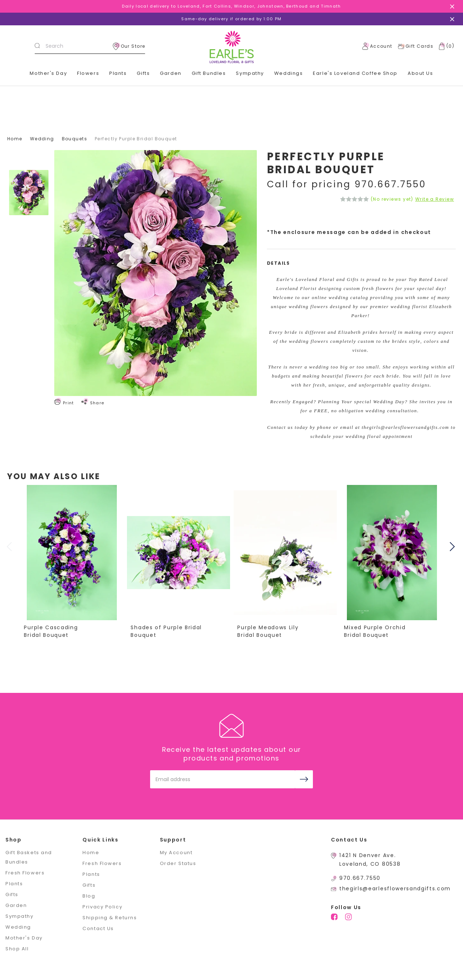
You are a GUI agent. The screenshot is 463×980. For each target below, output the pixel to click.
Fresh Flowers (25, 873)
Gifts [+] (143, 73)
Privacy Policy (102, 907)
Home (91, 853)
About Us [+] (420, 73)
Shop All (17, 949)
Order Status (178, 863)
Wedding (18, 927)
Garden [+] (171, 73)
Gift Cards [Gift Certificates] (415, 46)
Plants (118, 73)
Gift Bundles (209, 73)
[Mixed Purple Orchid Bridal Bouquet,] (392, 553)
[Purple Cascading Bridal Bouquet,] (72, 553)
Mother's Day (48, 73)
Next (453, 546)
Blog (89, 896)
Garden (16, 905)
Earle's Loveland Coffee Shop (355, 73)
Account (377, 46)
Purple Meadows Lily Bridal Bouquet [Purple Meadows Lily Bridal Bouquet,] (268, 631)
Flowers (88, 73)
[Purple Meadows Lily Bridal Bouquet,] (285, 553)
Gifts (12, 894)
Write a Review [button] (435, 199)
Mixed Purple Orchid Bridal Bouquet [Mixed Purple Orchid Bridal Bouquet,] (375, 631)
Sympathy (250, 73)
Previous (10, 546)
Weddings (288, 73)
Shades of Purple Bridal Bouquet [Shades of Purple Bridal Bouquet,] (167, 631)
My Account (176, 853)
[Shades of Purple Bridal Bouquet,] (179, 553)
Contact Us (98, 928)
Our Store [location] (129, 46)
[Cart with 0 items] (445, 46)
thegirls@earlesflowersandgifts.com (395, 889)
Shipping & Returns (110, 918)
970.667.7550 (360, 878)
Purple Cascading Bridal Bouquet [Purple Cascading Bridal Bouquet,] (51, 631)
